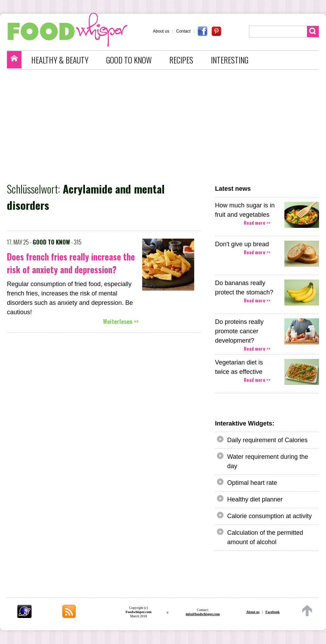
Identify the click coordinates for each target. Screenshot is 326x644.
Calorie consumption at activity (269, 516)
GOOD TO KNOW (129, 60)
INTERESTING (230, 60)
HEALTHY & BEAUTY (60, 60)
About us (161, 31)
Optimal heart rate (252, 483)
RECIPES (181, 60)
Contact (183, 31)
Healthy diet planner (255, 499)
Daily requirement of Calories (267, 440)
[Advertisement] (166, 125)
